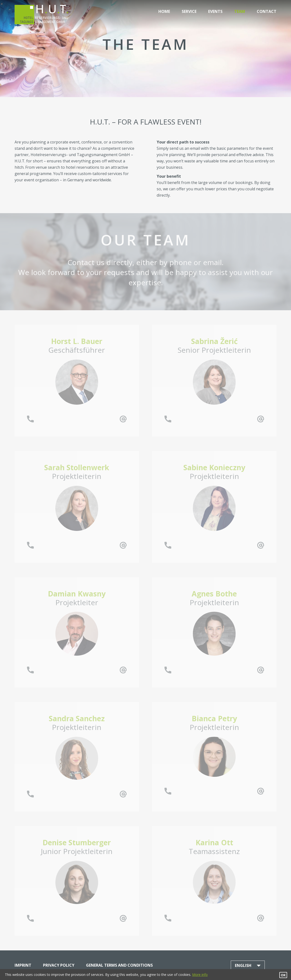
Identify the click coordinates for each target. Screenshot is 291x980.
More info (200, 975)
